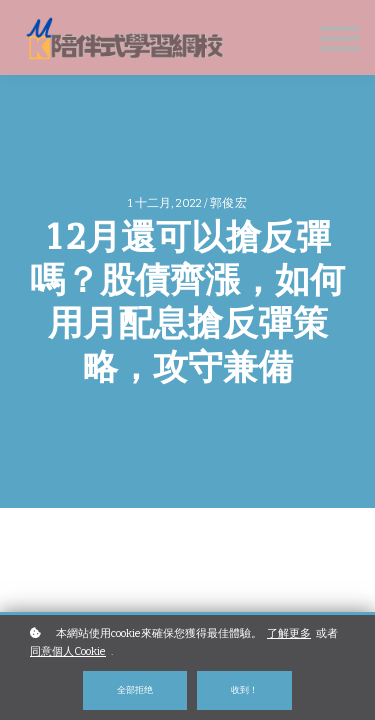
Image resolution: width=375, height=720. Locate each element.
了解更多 (289, 633)
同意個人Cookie (68, 651)
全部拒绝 (135, 689)
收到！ (244, 689)
